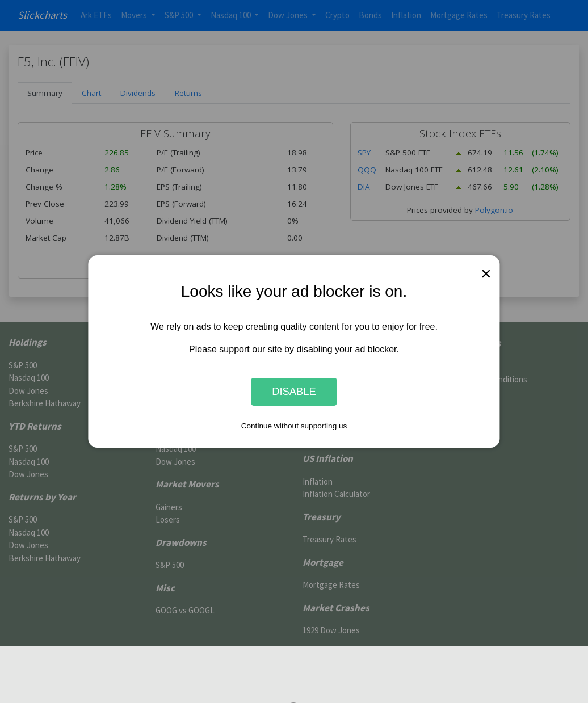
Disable (294, 392)
